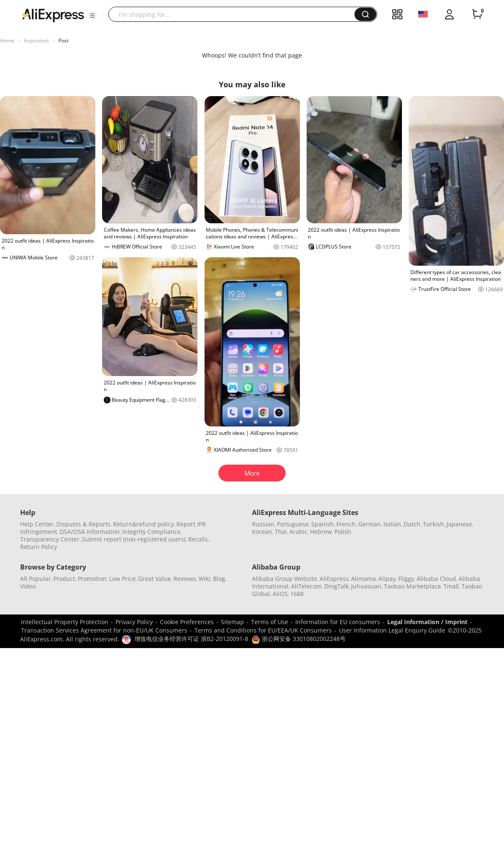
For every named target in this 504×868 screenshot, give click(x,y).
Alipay (387, 579)
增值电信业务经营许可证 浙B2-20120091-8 (191, 639)
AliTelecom (306, 586)
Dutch (412, 524)
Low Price (122, 579)
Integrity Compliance (151, 532)
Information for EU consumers (338, 622)
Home (7, 41)
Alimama (364, 579)
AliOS (280, 594)
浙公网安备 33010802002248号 (299, 639)
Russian (263, 524)
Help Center (37, 524)
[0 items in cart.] (477, 14)
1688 (297, 594)
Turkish (433, 524)
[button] (92, 16)
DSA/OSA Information (90, 532)
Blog (219, 579)
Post (63, 41)
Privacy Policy (134, 622)
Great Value (155, 579)
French (346, 524)
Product (64, 579)
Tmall (451, 586)
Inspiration (36, 41)
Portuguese (293, 524)
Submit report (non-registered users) (134, 539)
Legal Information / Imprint (427, 622)
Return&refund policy (143, 524)
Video (28, 586)
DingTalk (336, 586)
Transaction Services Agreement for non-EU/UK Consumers (104, 630)
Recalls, (199, 539)
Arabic (298, 532)
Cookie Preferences (187, 622)
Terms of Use (270, 622)
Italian (392, 524)
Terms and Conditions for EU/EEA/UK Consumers (263, 630)
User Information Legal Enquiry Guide (392, 630)
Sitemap (232, 622)
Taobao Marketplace (412, 586)
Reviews (185, 579)
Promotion (92, 579)
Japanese (459, 524)
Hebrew (321, 532)
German (370, 524)
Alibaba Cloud (436, 579)
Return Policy (39, 547)
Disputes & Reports (83, 524)
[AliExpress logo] (53, 15)
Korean (262, 532)
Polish (343, 532)
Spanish (323, 524)
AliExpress (334, 579)
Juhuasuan (366, 586)
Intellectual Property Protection (65, 622)
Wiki (205, 579)
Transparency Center (50, 539)
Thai (281, 532)
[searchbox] (235, 14)
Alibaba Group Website (285, 579)
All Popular (35, 579)
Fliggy (406, 579)
